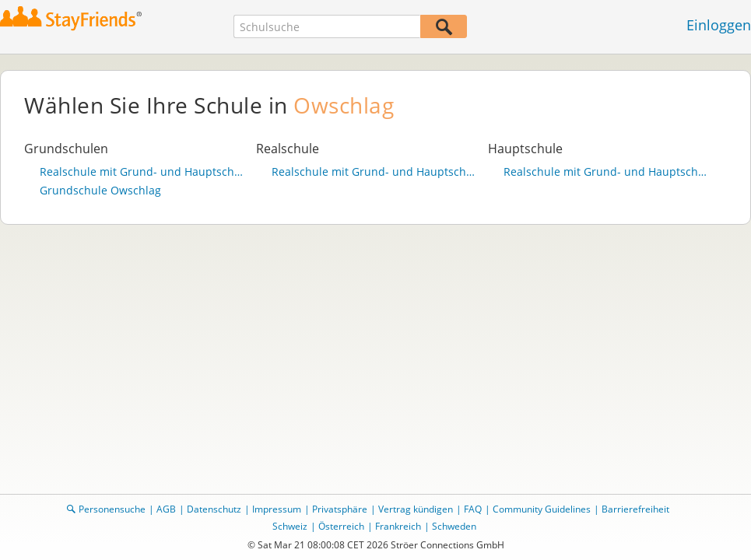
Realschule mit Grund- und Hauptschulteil (144, 172)
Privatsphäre (340, 509)
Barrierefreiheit (635, 509)
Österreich (341, 526)
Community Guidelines (542, 509)
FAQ (473, 509)
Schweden (454, 526)
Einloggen (719, 25)
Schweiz (290, 526)
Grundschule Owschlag (100, 191)
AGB (166, 509)
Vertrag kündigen (416, 509)
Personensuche (112, 509)
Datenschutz (214, 509)
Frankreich (398, 526)
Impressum (277, 509)
